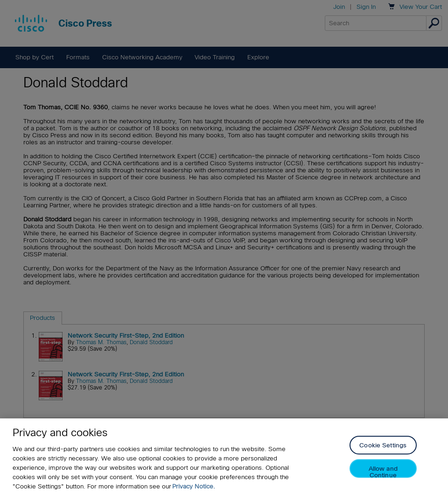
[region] (224, 457)
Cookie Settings (383, 446)
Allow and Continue (383, 472)
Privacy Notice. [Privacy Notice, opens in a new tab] (194, 486)
